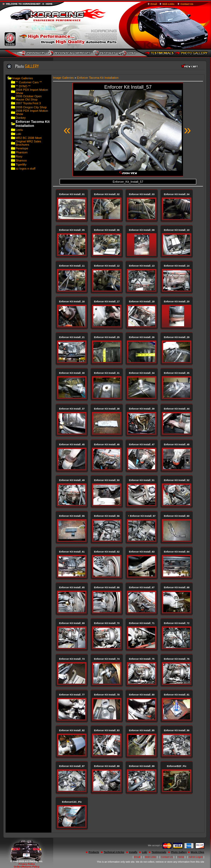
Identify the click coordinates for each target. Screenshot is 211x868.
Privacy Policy (26, 864)
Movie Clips (198, 852)
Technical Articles (114, 852)
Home (181, 857)
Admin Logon (196, 857)
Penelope (22, 148)
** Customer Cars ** (29, 82)
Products (94, 852)
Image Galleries (22, 78)
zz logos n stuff (25, 168)
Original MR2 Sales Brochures (28, 143)
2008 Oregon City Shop (31, 107)
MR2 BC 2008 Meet (29, 138)
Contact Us (187, 4)
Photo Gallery (179, 852)
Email (154, 4)
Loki (18, 134)
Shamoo (21, 160)
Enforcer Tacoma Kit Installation (98, 78)
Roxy (19, 156)
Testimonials (159, 852)
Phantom (22, 152)
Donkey (21, 118)
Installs (133, 852)
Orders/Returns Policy (26, 867)
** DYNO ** (23, 86)
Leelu (19, 130)
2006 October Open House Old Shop (29, 98)
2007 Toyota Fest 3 (28, 103)
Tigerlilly (21, 164)
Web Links (168, 4)
